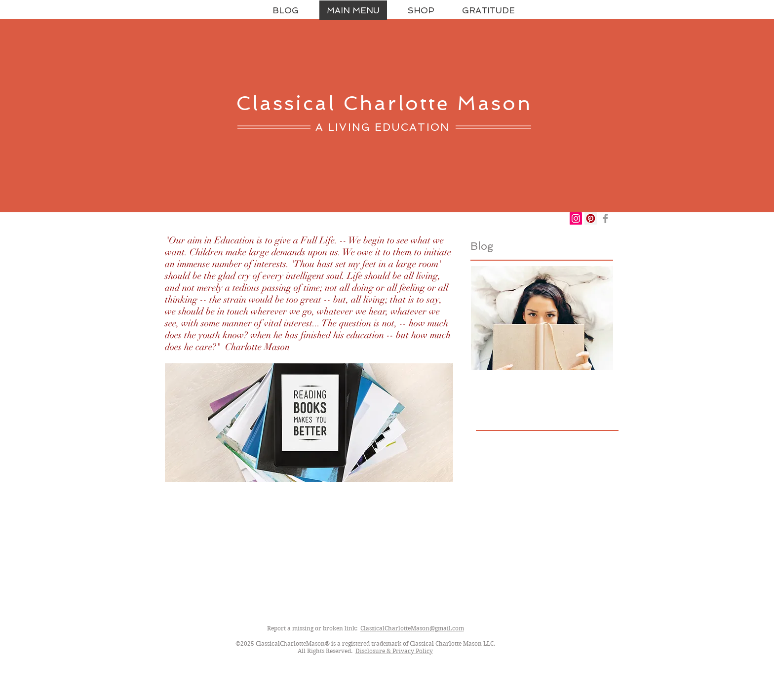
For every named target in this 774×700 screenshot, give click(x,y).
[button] (421, 10)
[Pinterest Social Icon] (591, 218)
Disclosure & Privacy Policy (394, 651)
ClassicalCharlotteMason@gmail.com (412, 628)
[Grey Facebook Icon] (605, 218)
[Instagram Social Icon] (576, 218)
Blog (482, 246)
